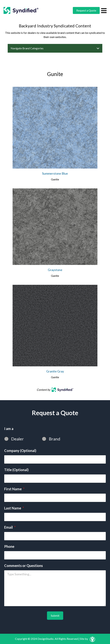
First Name (14, 489)
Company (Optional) (20, 451)
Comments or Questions (23, 566)
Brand (55, 439)
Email (10, 527)
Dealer (17, 439)
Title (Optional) (16, 470)
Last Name (14, 508)
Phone (9, 546)
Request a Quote (86, 10)
